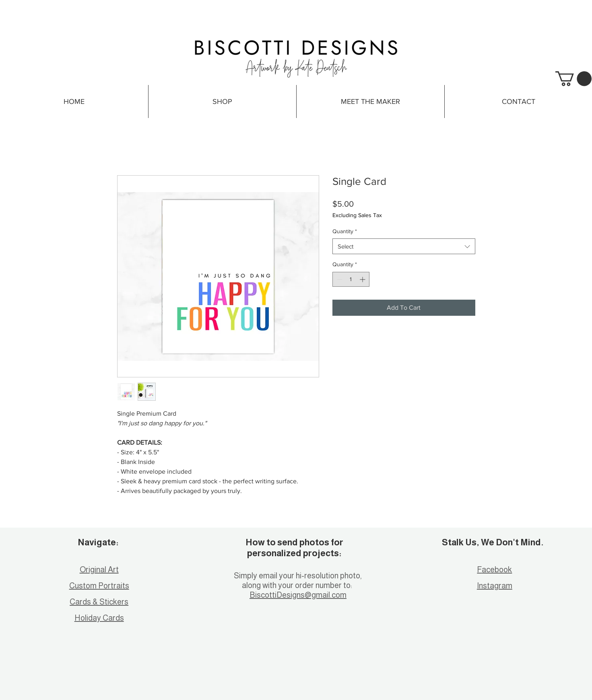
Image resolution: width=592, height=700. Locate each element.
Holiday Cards (99, 618)
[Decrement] (339, 279)
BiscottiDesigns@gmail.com (298, 595)
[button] (573, 79)
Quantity (345, 231)
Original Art (99, 570)
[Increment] (363, 279)
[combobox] (404, 246)
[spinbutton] (351, 279)
